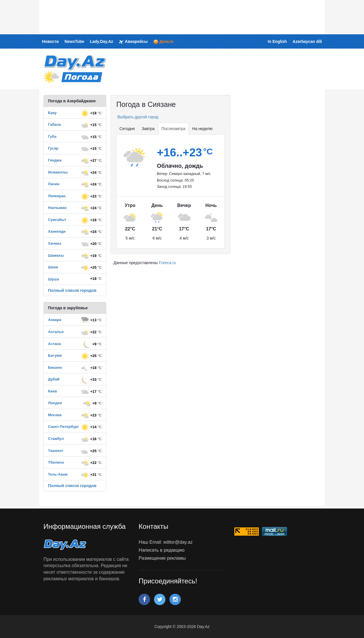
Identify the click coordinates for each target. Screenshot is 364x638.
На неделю (202, 129)
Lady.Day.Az (102, 41)
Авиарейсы (133, 42)
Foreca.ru (167, 263)
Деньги (163, 42)
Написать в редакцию (161, 550)
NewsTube (74, 41)
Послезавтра (173, 129)
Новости (50, 41)
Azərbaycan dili (307, 41)
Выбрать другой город (137, 117)
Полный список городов (72, 290)
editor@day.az (178, 542)
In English (277, 41)
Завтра (148, 129)
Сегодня (127, 129)
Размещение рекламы (162, 558)
